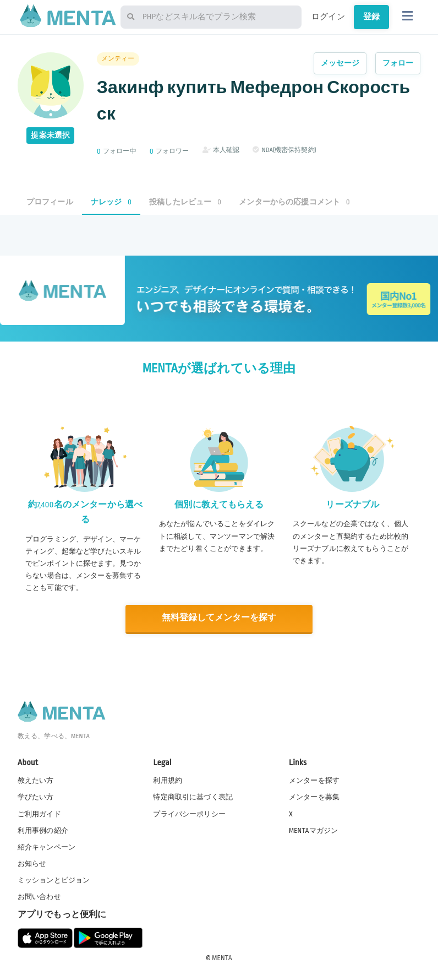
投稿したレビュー (185, 202)
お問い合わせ (39, 896)
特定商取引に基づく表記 (193, 797)
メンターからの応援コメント (294, 202)
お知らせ (32, 863)
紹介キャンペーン (46, 846)
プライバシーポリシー (189, 813)
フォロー (398, 63)
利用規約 (168, 780)
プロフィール (50, 202)
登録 (371, 17)
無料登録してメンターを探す (219, 618)
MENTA (222, 957)
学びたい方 (36, 797)
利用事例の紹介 (43, 830)
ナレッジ (111, 202)
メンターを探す (314, 780)
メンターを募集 (314, 797)
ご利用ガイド (39, 813)
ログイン (328, 17)
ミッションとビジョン (54, 879)
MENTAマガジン (313, 830)
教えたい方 (36, 780)
